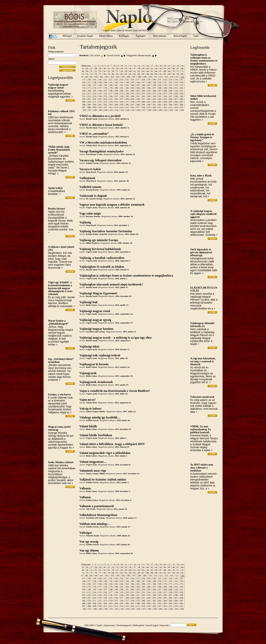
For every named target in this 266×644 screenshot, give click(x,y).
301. (155, 105)
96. (182, 74)
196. (100, 91)
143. (122, 82)
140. (106, 82)
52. (96, 71)
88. (148, 74)
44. (165, 69)
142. (116, 82)
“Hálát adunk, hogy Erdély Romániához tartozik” (59, 150)
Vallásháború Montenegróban (98, 515)
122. (111, 80)
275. (116, 102)
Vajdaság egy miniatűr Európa (99, 240)
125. (127, 80)
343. (177, 110)
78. (105, 74)
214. (95, 93)
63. (144, 71)
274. (111, 102)
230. (182, 93)
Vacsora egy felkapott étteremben (100, 160)
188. (160, 88)
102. (107, 77)
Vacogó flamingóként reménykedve (102, 151)
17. (152, 66)
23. (178, 66)
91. (161, 74)
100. (96, 77)
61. (135, 71)
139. (100, 82)
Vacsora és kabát (90, 169)
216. (106, 93)
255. (111, 99)
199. (116, 91)
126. (133, 80)
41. (152, 69)
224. (149, 93)
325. (182, 107)
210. (176, 91)
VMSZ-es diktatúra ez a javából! (100, 116)
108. (140, 77)
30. (105, 69)
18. (157, 66)
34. (122, 69)
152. (171, 82)
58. (122, 71)
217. (111, 93)
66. (157, 71)
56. (113, 71)
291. (100, 105)
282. (155, 102)
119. (95, 80)
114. (172, 77)
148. (149, 82)
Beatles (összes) (56, 209)
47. (178, 69)
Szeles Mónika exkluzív (61, 462)
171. (171, 85)
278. (133, 102)
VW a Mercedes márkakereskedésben (103, 143)
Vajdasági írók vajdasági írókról (100, 355)
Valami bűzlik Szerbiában (96, 435)
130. (154, 80)
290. (95, 105)
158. (100, 85)
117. (84, 80)
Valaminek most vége (93, 471)
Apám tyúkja (55, 188)
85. (135, 74)
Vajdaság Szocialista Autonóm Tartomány (106, 231)
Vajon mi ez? (88, 400)
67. (161, 71)
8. (115, 66)
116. (182, 77)
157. (95, 85)
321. (160, 107)
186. (149, 88)
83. (126, 74)
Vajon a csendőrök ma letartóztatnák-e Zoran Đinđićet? (115, 391)
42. (157, 69)
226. (160, 93)
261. (144, 99)
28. (96, 69)
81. (118, 74)
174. (84, 88)
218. (116, 93)
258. (127, 99)
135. (181, 80)
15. (144, 66)
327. (90, 110)
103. (112, 77)
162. (122, 85)
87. (144, 74)
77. (100, 74)
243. (149, 96)
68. (165, 71)
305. (176, 105)
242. (144, 96)
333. (122, 110)
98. (87, 77)
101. (102, 77)
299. (144, 105)
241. (138, 96)
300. (149, 105)
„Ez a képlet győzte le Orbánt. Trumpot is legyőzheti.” (202, 137)
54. (105, 71)
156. (89, 85)
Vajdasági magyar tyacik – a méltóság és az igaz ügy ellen (115, 338)
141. (111, 82)
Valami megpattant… (93, 462)
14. (139, 66)
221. (133, 93)
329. (101, 110)
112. (161, 77)
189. (165, 88)
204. (144, 91)
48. (182, 69)
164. (133, 85)
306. (182, 105)
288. (84, 105)
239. (127, 96)
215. (100, 93)
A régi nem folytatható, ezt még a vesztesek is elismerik (203, 361)
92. (165, 74)
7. (112, 66)
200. (122, 91)
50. (87, 71)
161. (116, 85)
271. (95, 102)
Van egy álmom (89, 550)
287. (182, 102)
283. (160, 102)
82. (122, 74)
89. (152, 74)
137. (89, 82)
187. (155, 88)
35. (126, 69)
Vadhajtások (87, 178)
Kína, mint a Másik (201, 176)
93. (169, 74)
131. (160, 80)
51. (92, 71)
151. (165, 82)
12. (131, 66)
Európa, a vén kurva (59, 395)
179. (111, 88)
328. (95, 110)
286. (176, 102)
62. (139, 71)
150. (160, 82)
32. (113, 69)
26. (87, 69)
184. (138, 88)
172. (176, 85)
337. (144, 110)
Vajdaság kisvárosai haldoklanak (100, 249)
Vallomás (85, 488)
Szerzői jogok (152, 625)
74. (87, 74)
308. (89, 107)
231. (84, 96)
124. (122, 80)
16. (148, 66)
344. (182, 110)
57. (118, 71)
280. (144, 102)
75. (92, 74)
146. (138, 82)
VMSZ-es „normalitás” (94, 134)
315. (127, 107)
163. (127, 85)
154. (182, 82)
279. (138, 102)
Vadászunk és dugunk (93, 196)
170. (165, 85)
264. (160, 99)
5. (105, 66)
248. (176, 96)
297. (133, 105)
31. (109, 69)
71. (178, 71)
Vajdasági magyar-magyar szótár (58, 86)
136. (84, 82)
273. (106, 102)
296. (127, 105)
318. (144, 107)
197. (106, 91)
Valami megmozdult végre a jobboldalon (105, 453)
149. (155, 82)
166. (144, 85)
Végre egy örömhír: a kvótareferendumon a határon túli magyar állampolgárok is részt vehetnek (60, 288)
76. (96, 74)
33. (118, 69)
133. (171, 80)
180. (116, 88)
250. (84, 99)
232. (89, 96)
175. (89, 88)
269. (84, 102)
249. (182, 96)
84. (131, 74)
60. (131, 71)
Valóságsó (86, 533)
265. (165, 99)
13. (135, 66)
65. (152, 71)
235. (106, 96)
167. (149, 85)
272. (100, 102)
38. (139, 69)
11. (126, 66)
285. (171, 102)
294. (116, 105)
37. (135, 69)
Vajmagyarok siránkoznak (96, 382)
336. (139, 110)
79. (109, 74)
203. (138, 91)
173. (182, 85)
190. (171, 88)
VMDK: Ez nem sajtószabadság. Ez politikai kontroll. (201, 429)
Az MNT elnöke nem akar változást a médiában (202, 468)
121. (106, 80)
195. (95, 91)
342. (171, 110)
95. (178, 74)
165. (138, 85)
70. (174, 71)
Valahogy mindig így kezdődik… (100, 417)
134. (176, 80)
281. (149, 102)
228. (171, 93)
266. (171, 99)
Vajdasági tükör (89, 346)
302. (160, 105)
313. (116, 107)
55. (109, 71)
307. (84, 107)
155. (84, 85)
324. (176, 107)
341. (166, 110)
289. (89, 105)
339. (155, 110)
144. (127, 82)
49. (83, 71)
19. (161, 66)
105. (123, 77)
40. (148, 69)
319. (149, 107)
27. (92, 69)
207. (160, 91)
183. (133, 88)
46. (174, 69)
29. (100, 69)
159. (106, 85)
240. (133, 96)
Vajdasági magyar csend (95, 311)
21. (169, 66)
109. (145, 77)
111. (156, 77)
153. (176, 82)
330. (106, 110)
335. (133, 110)
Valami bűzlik (88, 426)
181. (122, 88)
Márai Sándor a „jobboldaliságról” (58, 322)
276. (122, 102)
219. (122, 93)
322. (165, 107)
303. (165, 105)
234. (100, 96)
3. (99, 66)
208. (165, 91)
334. (128, 110)
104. (118, 77)
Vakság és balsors (90, 409)
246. (165, 96)
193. (84, 91)
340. (160, 110)
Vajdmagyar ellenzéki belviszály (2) (202, 325)
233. (95, 96)
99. (91, 77)
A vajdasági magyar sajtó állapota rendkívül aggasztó (203, 214)
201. (127, 91)
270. (89, 102)
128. (143, 80)
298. (138, 105)
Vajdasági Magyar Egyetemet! (98, 293)
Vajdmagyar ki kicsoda (94, 364)
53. (100, 71)
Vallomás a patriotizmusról (97, 506)
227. (165, 93)
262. (149, 99)
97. (83, 77)
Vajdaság (85, 222)
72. (182, 71)
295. (122, 105)
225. (155, 93)
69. (169, 71)
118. (89, 80)
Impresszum (109, 625)
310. (100, 107)
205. (149, 91)
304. (171, 105)
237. (116, 96)
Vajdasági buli (88, 302)
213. (89, 93)
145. (133, 82)
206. (155, 91)
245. (160, 96)
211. (182, 91)
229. (176, 93)
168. (155, 85)
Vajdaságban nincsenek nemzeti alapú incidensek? (111, 284)
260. (138, 99)
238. (122, 96)
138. (95, 82)
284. (165, 102)
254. (106, 99)
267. (176, 99)
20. (165, 66)
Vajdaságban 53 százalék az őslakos (102, 267)
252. (95, 99)
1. (93, 66)
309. (95, 107)
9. (118, 66)
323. (171, 107)
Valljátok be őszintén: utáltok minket (103, 479)
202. (133, 91)
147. (144, 82)
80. (113, 74)
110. (150, 77)
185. (144, 88)
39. (144, 69)
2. (96, 66)
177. (100, 88)
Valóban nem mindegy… (95, 524)
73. (83, 74)
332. (117, 110)
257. (122, 99)
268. (182, 99)
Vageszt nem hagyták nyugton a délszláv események (112, 205)
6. (109, 66)
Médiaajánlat (139, 625)
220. (127, 93)
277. (127, 102)
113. (166, 77)
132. (165, 80)
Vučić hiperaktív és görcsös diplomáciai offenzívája (201, 252)
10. (122, 66)
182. (127, 88)
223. (144, 93)
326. (84, 110)
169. (160, 85)
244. (155, 96)
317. (138, 107)
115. (177, 77)
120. (100, 80)
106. (129, 77)
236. (111, 96)
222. (138, 93)
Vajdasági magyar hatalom (96, 329)
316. (133, 107)
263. (155, 99)
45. (169, 69)
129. (149, 80)
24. (183, 66)
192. (182, 88)
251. (89, 99)
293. (111, 105)
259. (133, 99)
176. (95, 88)
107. (134, 77)
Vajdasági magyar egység (95, 320)
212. (84, 93)
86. (139, 74)
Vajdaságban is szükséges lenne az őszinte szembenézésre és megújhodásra (126, 276)
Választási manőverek (202, 397)
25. (83, 69)
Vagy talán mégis (90, 213)
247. (171, 96)
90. (157, 74)
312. (111, 107)
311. (106, 107)
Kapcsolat (164, 625)
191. (176, 88)
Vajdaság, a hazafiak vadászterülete (102, 258)
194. (89, 91)
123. (116, 80)
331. (111, 110)
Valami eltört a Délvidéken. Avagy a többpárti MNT (112, 444)
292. (106, 105)
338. (150, 110)
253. (100, 99)
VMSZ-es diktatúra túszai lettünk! (101, 125)
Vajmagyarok (88, 373)
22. (174, 66)
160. (111, 85)
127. (138, 80)
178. (106, 88)
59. (126, 71)
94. (174, 74)
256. (116, 99)
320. (155, 107)
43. (161, 69)
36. (131, 69)
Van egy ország (89, 542)
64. (148, 71)
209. (171, 91)
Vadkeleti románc (91, 187)
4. (102, 66)
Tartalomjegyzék (124, 625)
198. (111, 91)
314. (122, 107)
